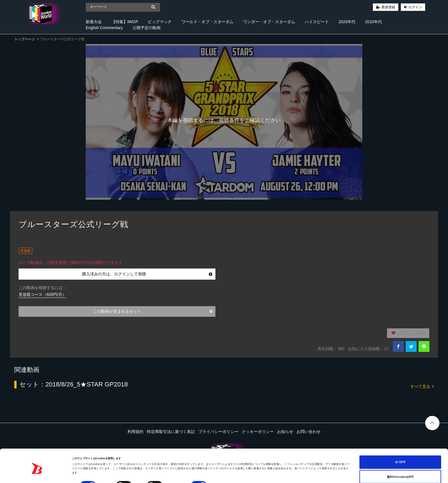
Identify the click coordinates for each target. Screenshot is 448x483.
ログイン (415, 7)
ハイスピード (317, 22)
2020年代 (347, 22)
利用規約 (135, 432)
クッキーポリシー (258, 432)
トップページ (25, 39)
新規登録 (388, 7)
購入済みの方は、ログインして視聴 (147, 274)
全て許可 (400, 448)
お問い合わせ (309, 432)
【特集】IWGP (125, 22)
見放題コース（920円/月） (42, 294)
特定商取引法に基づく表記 (171, 432)
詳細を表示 (220, 474)
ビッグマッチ (160, 22)
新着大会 (94, 22)
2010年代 (374, 22)
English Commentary (104, 28)
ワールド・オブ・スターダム (207, 22)
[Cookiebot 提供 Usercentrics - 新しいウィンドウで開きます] (37, 473)
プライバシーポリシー (218, 432)
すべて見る (422, 386)
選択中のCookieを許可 (400, 462)
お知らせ (285, 432)
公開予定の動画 (147, 28)
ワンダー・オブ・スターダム (269, 22)
